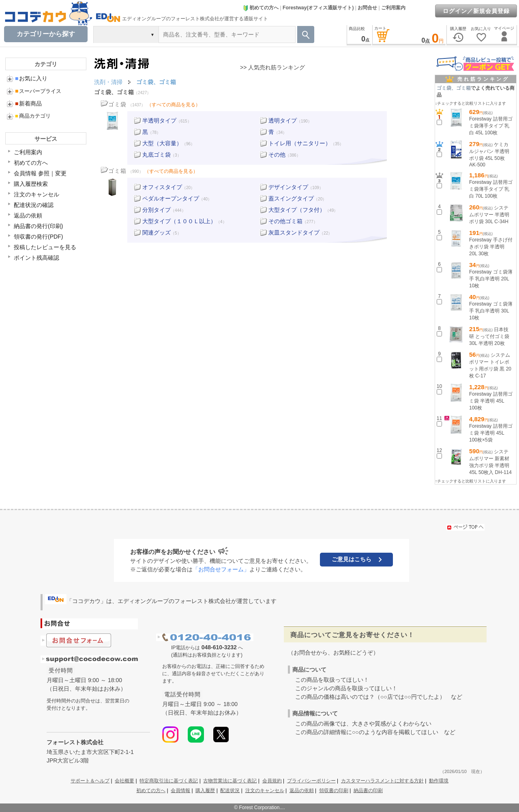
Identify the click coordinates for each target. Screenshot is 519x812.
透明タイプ (283, 121)
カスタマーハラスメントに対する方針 (382, 781)
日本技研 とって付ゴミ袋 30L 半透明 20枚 (489, 336)
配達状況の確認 (34, 205)
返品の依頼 (28, 215)
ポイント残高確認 (36, 258)
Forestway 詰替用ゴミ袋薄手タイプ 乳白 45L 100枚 (491, 126)
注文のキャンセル (36, 194)
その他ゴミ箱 (285, 221)
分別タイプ (157, 210)
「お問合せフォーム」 (221, 569)
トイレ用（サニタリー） (300, 143)
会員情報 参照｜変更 (40, 173)
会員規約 (272, 781)
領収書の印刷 (334, 790)
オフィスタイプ (162, 187)
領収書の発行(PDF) (38, 237)
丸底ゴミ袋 (157, 155)
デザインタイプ (288, 187)
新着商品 (28, 103)
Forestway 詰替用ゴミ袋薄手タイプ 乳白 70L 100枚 (491, 189)
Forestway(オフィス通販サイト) (318, 8)
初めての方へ (261, 8)
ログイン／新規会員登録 (476, 11)
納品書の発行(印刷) (38, 226)
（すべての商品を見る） (174, 105)
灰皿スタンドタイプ (294, 233)
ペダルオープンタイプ (171, 198)
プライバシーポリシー (311, 781)
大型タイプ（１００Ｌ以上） (179, 221)
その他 (277, 155)
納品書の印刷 (368, 790)
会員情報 (180, 790)
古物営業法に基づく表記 (230, 781)
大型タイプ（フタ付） (297, 210)
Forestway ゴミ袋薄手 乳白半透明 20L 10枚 (491, 279)
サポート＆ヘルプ (90, 781)
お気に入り (31, 78)
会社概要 (124, 781)
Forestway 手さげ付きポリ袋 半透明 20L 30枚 (491, 247)
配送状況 (230, 790)
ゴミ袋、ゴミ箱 (114, 92)
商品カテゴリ (33, 116)
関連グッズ (157, 233)
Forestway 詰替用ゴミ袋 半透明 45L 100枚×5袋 (491, 433)
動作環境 (439, 781)
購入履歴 (205, 790)
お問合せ (367, 8)
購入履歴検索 (31, 184)
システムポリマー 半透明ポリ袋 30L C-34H (489, 215)
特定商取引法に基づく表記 (169, 781)
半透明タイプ (159, 121)
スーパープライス (38, 91)
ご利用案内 (393, 8)
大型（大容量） (162, 143)
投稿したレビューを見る (45, 247)
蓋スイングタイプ (291, 198)
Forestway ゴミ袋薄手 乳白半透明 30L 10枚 (491, 311)
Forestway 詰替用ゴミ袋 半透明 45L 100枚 (491, 401)
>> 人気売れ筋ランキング (272, 67)
